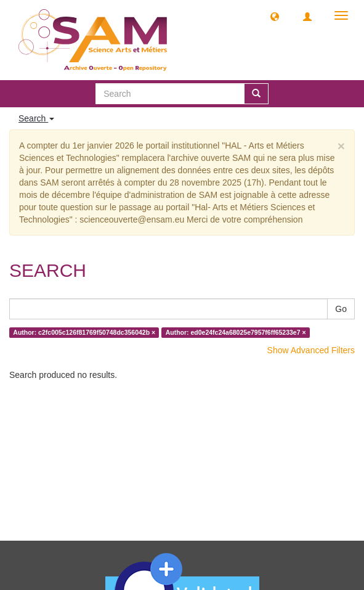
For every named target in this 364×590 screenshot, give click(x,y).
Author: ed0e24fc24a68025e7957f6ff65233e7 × (236, 332)
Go (341, 309)
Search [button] (36, 118)
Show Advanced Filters (311, 350)
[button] (275, 16)
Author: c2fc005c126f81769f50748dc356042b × (84, 332)
